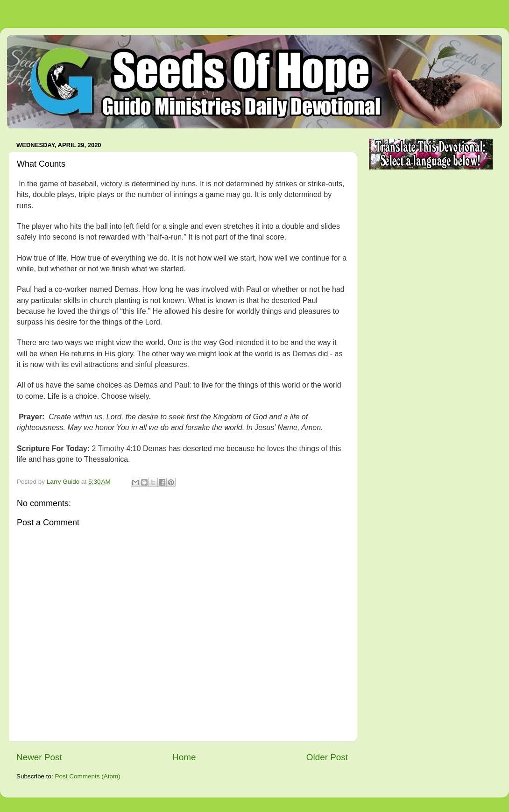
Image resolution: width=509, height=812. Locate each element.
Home (184, 757)
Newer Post (39, 757)
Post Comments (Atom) (88, 776)
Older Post (327, 757)
